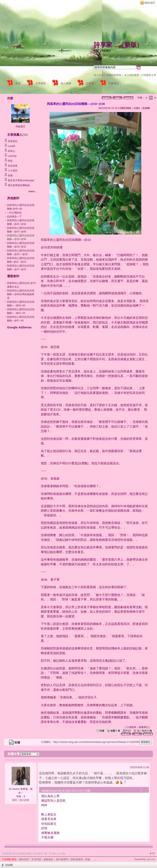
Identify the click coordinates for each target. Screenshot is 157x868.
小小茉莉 (13, 171)
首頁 (18, 83)
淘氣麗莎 (20, 127)
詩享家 (103, 45)
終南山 (11, 151)
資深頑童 (13, 166)
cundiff (11, 146)
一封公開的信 (14, 213)
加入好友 (99, 75)
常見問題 (36, 859)
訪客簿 (90, 83)
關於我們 (24, 859)
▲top (152, 853)
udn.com (151, 859)
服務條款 (49, 859)
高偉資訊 (13, 141)
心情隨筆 (131, 727)
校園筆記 (144, 727)
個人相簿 (66, 83)
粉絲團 (9, 865)
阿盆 (10, 161)
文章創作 (41, 83)
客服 (88, 859)
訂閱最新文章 (149, 75)
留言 (15, 800)
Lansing (12, 156)
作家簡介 (114, 83)
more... (33, 191)
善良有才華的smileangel (21, 180)
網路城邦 (150, 3)
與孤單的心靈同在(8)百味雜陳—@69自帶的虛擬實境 (21, 294)
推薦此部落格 (114, 75)
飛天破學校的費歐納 (19, 185)
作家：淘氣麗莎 (102, 51)
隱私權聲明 (77, 859)
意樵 (10, 176)
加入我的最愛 (132, 75)
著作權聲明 (62, 859)
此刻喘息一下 (14, 217)
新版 (130, 45)
